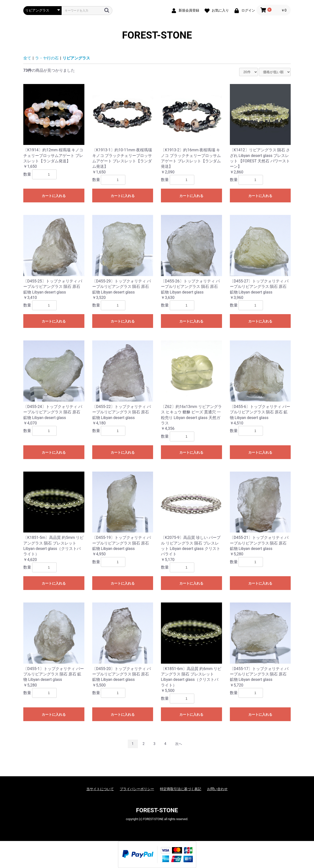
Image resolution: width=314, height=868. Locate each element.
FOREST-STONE (157, 35)
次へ (179, 744)
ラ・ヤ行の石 (47, 58)
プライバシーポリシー (137, 789)
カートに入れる (54, 196)
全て (27, 58)
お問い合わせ (217, 789)
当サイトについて (100, 789)
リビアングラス (76, 58)
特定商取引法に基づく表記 (181, 789)
